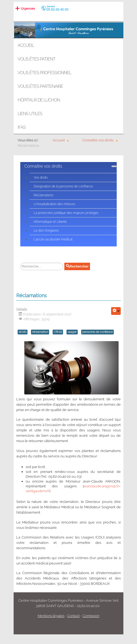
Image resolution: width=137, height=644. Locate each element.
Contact (73, 616)
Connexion (91, 616)
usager (72, 332)
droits (23, 332)
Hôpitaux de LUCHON (39, 100)
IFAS (22, 127)
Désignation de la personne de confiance (63, 186)
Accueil (26, 45)
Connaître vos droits (43, 166)
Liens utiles (30, 114)
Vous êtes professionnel (44, 73)
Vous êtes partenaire (40, 86)
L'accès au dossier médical (53, 239)
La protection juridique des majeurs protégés (66, 213)
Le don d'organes (46, 231)
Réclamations (44, 195)
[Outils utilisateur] (116, 311)
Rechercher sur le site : (19, 263)
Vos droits (41, 178)
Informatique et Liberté (50, 222)
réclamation (40, 332)
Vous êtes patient (36, 59)
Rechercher (77, 266)
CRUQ (58, 332)
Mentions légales (51, 616)
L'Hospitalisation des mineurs (54, 204)
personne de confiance (97, 332)
